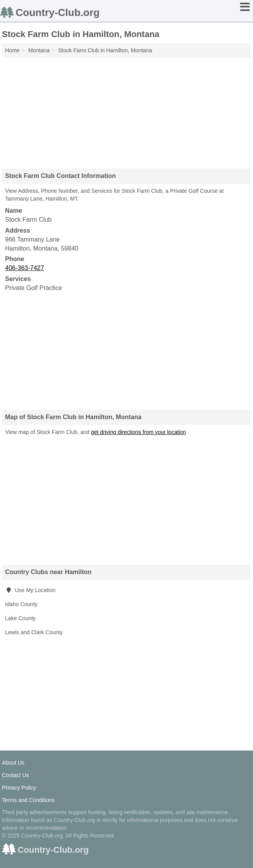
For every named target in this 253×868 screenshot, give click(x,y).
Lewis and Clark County (34, 632)
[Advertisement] (126, 110)
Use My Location (30, 590)
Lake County (20, 618)
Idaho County (21, 604)
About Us (13, 763)
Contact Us (15, 775)
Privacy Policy (19, 788)
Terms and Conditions (28, 800)
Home (12, 50)
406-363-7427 (25, 268)
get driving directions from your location (139, 432)
